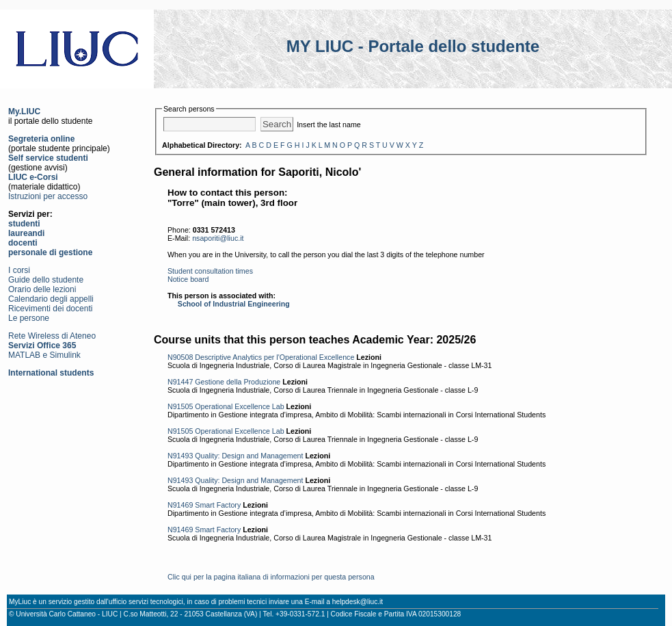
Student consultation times (210, 271)
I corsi (19, 270)
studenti (24, 224)
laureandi (26, 233)
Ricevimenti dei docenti (50, 309)
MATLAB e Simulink (44, 355)
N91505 (180, 406)
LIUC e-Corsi (33, 177)
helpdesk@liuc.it (358, 602)
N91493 (180, 456)
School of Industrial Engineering (234, 304)
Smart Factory (218, 505)
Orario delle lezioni (42, 289)
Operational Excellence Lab (239, 406)
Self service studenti (48, 158)
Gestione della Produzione (238, 382)
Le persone (29, 318)
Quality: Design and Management (249, 456)
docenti (23, 243)
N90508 (180, 357)
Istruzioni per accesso (48, 196)
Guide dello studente (46, 280)
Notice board (188, 279)
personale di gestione (50, 252)
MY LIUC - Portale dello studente (413, 46)
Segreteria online (41, 139)
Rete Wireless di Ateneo (52, 336)
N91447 (180, 382)
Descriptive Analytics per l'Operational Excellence (274, 357)
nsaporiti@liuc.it (218, 238)
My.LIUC (24, 112)
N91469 (180, 505)
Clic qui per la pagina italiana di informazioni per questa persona (271, 577)
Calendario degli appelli (51, 299)
